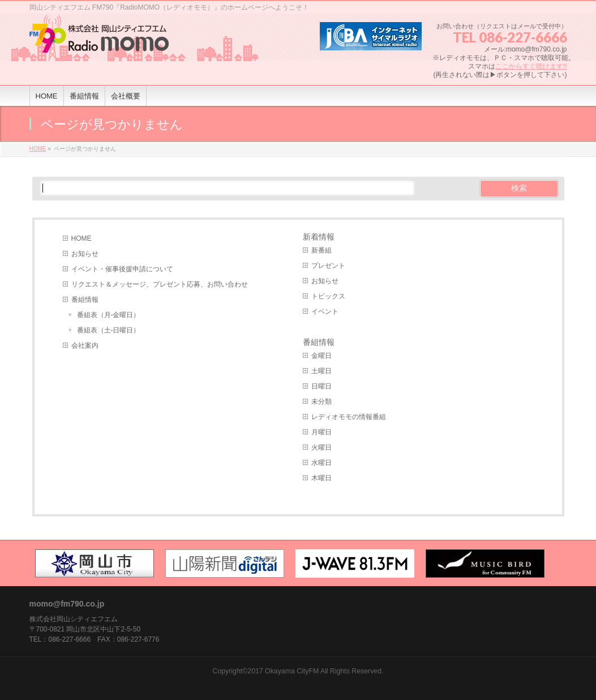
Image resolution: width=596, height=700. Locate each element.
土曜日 (321, 371)
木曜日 (321, 478)
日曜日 (321, 386)
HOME (82, 238)
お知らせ (85, 254)
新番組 (321, 250)
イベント (325, 311)
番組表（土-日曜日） (109, 330)
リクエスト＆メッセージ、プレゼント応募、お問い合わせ (160, 284)
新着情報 (319, 237)
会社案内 (85, 345)
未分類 (321, 402)
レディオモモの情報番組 (349, 417)
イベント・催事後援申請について (122, 269)
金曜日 (321, 356)
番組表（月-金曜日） (109, 315)
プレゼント (328, 266)
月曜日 (321, 432)
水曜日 (321, 463)
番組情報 (85, 300)
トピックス (328, 296)
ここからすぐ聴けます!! (531, 66)
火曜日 (321, 447)
